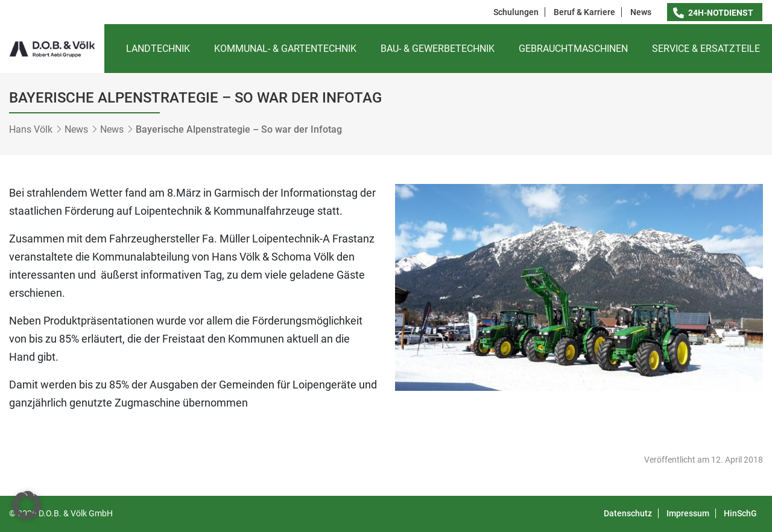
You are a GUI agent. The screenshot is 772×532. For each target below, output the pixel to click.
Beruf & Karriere (584, 12)
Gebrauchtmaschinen (573, 49)
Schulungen (516, 12)
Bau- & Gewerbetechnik (438, 49)
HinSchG (740, 513)
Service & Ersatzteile (706, 49)
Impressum (688, 513)
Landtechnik (158, 49)
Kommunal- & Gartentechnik (285, 49)
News (641, 12)
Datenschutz (628, 513)
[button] (27, 505)
